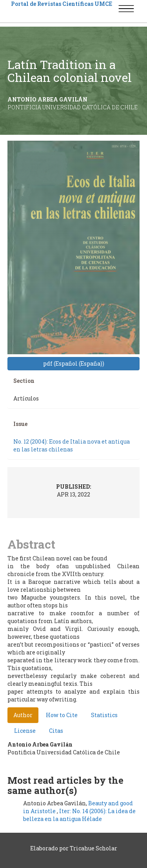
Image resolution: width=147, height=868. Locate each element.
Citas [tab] (56, 731)
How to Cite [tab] (62, 715)
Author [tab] (23, 715)
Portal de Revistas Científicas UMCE (62, 4)
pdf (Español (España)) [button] (74, 363)
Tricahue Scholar (93, 848)
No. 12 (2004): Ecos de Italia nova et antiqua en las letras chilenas (72, 445)
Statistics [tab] (104, 715)
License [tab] (25, 731)
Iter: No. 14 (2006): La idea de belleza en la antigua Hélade (79, 815)
